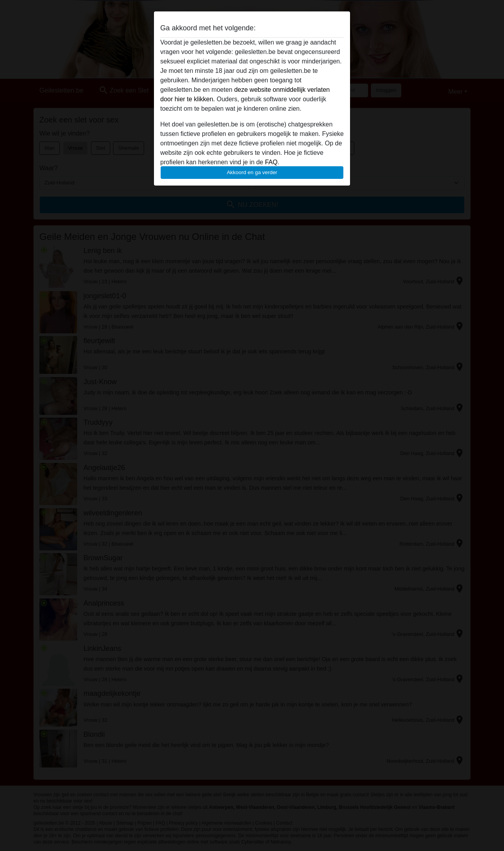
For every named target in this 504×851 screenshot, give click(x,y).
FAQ (271, 162)
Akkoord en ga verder (252, 172)
